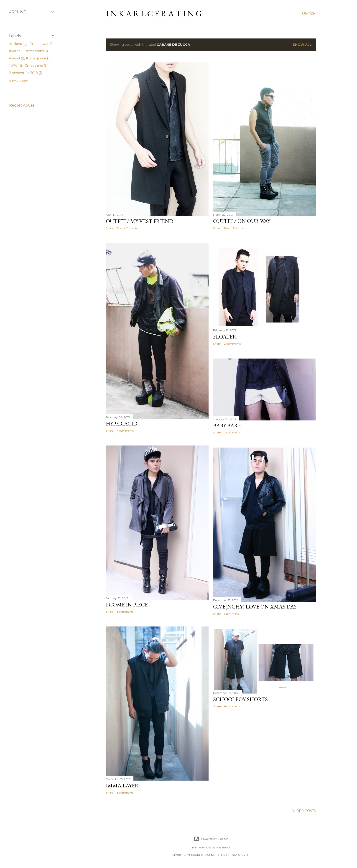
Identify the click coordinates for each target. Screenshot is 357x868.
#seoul (17, 58)
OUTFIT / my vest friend (140, 221)
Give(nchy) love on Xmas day (255, 607)
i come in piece (127, 605)
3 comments (125, 612)
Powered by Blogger (211, 839)
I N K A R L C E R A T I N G (154, 14)
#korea (17, 51)
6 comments (232, 706)
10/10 (15, 66)
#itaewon (44, 44)
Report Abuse (22, 105)
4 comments (125, 431)
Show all (302, 45)
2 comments (232, 344)
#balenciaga (21, 44)
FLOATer (225, 337)
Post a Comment (128, 228)
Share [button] (110, 228)
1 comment (231, 614)
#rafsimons (37, 51)
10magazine (36, 66)
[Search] (309, 14)
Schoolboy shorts (240, 699)
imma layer (122, 785)
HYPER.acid (122, 424)
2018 (36, 73)
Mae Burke (223, 847)
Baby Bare (227, 425)
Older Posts (304, 811)
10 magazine (38, 58)
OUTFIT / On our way (242, 221)
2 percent (19, 73)
